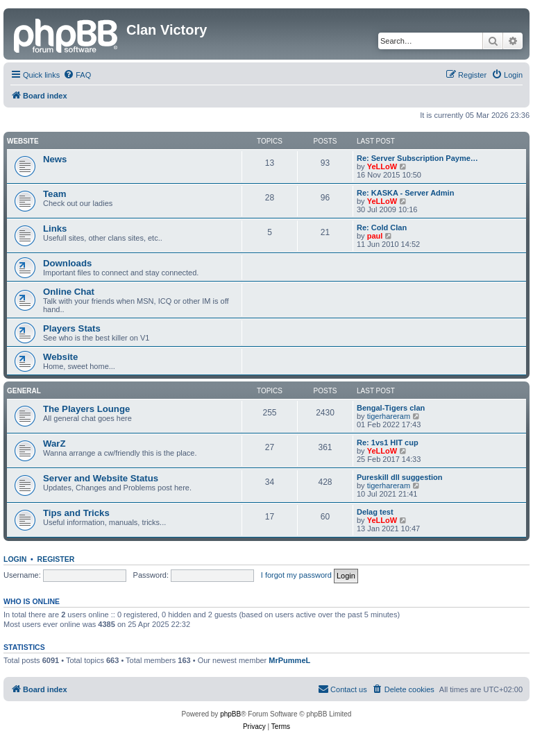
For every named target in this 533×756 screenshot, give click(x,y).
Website (23, 141)
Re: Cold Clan (382, 227)
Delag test (375, 512)
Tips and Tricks (76, 513)
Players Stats (72, 328)
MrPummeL (289, 660)
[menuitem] (77, 75)
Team (54, 194)
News (55, 159)
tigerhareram (389, 416)
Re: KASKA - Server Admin (405, 193)
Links (55, 229)
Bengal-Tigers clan (391, 408)
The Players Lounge (86, 409)
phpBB (230, 714)
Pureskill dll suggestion (399, 477)
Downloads (67, 263)
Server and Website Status (101, 478)
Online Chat (69, 292)
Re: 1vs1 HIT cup (388, 443)
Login (15, 559)
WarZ (54, 444)
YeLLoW (382, 166)
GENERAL (24, 391)
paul (375, 236)
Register (56, 559)
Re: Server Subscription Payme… (417, 158)
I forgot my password (296, 575)
